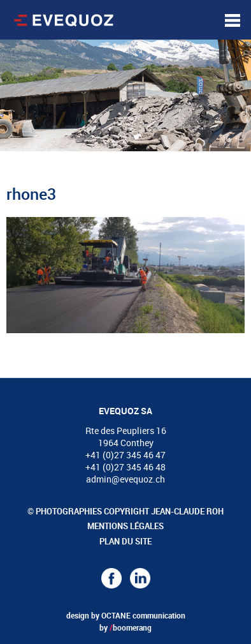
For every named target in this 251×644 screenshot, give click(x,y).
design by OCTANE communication (126, 615)
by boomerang (125, 627)
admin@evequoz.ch (125, 479)
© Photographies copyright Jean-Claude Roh (125, 511)
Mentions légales (125, 526)
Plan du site (125, 541)
